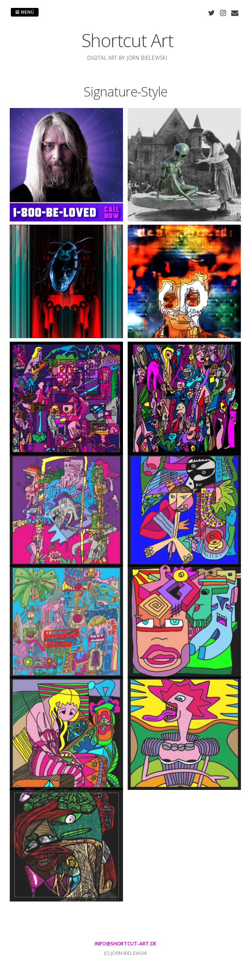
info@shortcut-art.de (125, 943)
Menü (25, 12)
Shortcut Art (127, 40)
